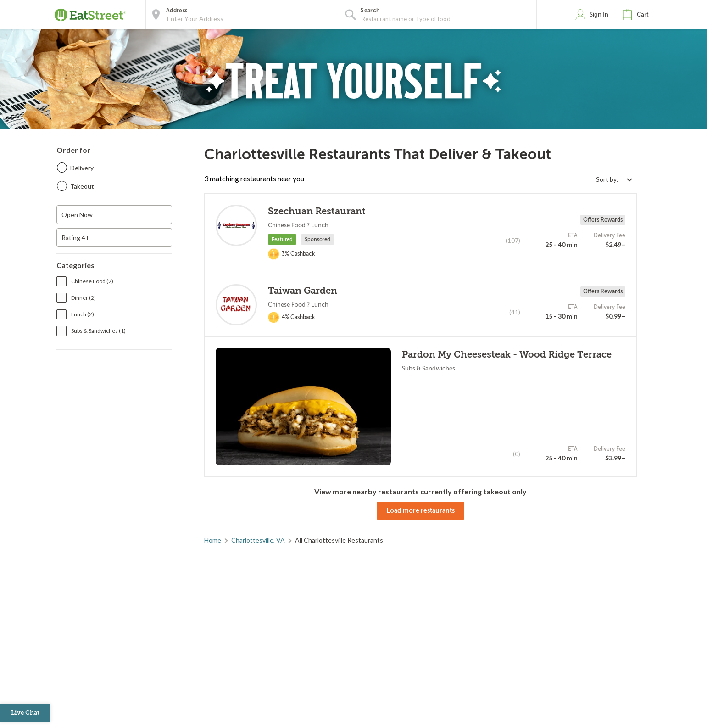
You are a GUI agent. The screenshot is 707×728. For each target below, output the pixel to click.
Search (370, 11)
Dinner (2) (84, 298)
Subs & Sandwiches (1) (98, 331)
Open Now (77, 215)
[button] (638, 15)
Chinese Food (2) (92, 281)
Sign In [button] (599, 14)
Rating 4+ (75, 238)
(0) (517, 454)
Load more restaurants (420, 510)
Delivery (82, 168)
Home (213, 540)
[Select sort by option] (614, 179)
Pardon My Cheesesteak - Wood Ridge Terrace (507, 355)
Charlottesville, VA (258, 540)
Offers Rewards (603, 220)
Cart (643, 14)
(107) (513, 241)
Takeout (82, 186)
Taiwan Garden (303, 291)
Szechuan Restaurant (317, 211)
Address (177, 11)
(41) (515, 312)
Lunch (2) (83, 314)
